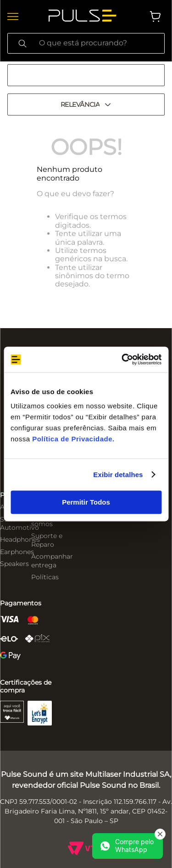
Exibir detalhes (118, 475)
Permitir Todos (86, 502)
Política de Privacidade (72, 439)
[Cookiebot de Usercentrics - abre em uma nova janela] (122, 359)
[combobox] (86, 43)
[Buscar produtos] (22, 43)
